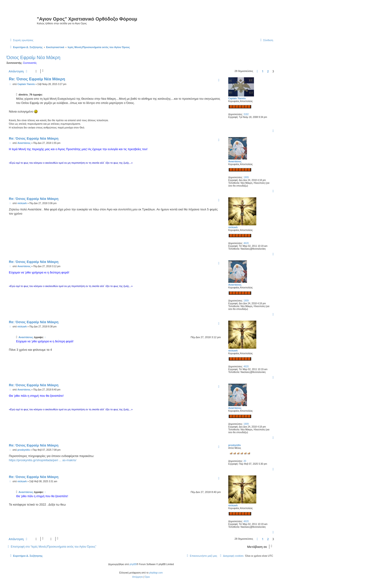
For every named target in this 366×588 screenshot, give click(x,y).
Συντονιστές (30, 63)
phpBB (133, 564)
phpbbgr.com (156, 573)
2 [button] (268, 71)
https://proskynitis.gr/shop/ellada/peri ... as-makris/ (43, 460)
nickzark (233, 227)
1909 (246, 177)
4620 (246, 243)
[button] (257, 71)
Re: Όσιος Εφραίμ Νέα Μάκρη (37, 79)
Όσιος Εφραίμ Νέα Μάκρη (33, 57)
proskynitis (234, 445)
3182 (246, 114)
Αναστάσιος (235, 161)
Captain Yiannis (237, 98)
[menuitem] (21, 40)
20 (245, 461)
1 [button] (263, 71)
